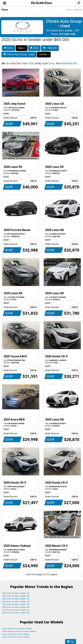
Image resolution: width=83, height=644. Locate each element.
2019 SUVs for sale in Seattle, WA (16, 610)
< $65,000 (50, 48)
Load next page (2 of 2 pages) (42, 574)
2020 (34, 48)
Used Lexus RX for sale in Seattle (16, 634)
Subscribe (78, 10)
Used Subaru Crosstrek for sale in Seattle (19, 631)
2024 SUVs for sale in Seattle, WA (16, 596)
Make (22, 48)
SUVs (9, 48)
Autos (5, 10)
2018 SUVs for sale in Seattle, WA (16, 613)
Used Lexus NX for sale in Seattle (16, 637)
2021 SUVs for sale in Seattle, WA (16, 604)
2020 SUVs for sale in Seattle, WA (16, 607)
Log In (69, 10)
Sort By (44, 54)
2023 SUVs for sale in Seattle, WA (16, 599)
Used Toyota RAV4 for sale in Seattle (17, 629)
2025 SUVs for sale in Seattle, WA (16, 593)
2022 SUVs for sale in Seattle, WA (16, 602)
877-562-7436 (67, 34)
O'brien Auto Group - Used (19, 54)
